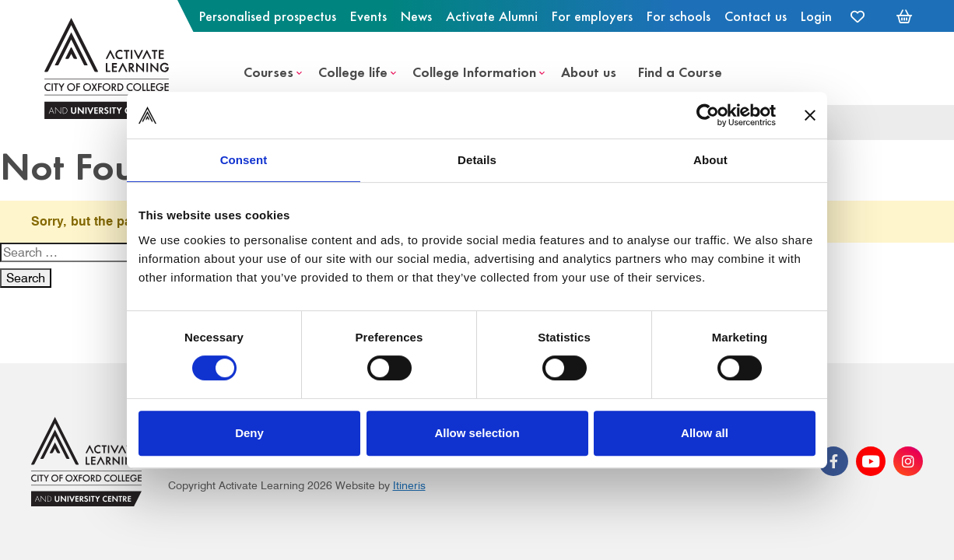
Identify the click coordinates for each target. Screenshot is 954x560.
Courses (268, 71)
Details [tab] (477, 160)
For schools (679, 16)
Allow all (705, 433)
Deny (249, 433)
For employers (592, 16)
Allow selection (477, 433)
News (416, 16)
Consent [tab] (244, 160)
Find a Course (680, 71)
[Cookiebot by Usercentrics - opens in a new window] (708, 115)
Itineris (409, 485)
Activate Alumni (492, 16)
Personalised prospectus (268, 16)
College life (353, 71)
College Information (474, 71)
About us (589, 71)
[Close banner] (810, 115)
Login (816, 16)
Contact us (756, 16)
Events (368, 16)
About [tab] (710, 160)
